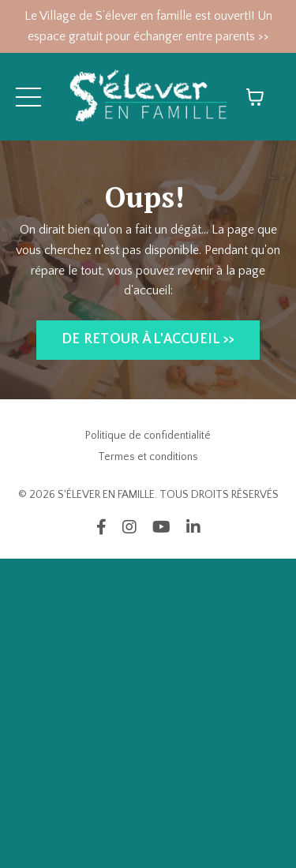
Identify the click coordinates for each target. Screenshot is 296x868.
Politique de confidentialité (148, 436)
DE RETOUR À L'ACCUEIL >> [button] (148, 339)
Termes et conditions (148, 457)
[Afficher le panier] (255, 97)
